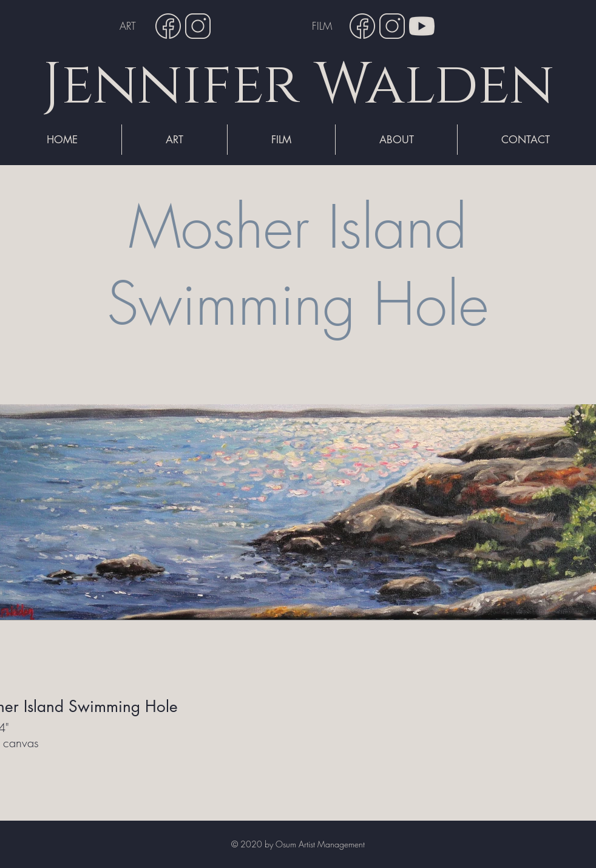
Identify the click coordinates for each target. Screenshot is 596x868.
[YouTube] (422, 26)
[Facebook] (168, 26)
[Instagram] (198, 26)
